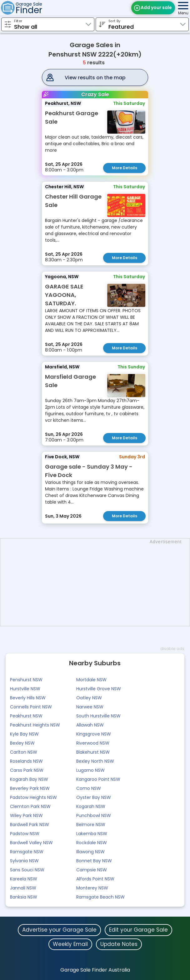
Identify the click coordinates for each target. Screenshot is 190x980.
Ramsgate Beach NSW (100, 897)
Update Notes (119, 944)
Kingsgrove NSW (94, 734)
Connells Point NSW (31, 707)
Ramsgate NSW (27, 852)
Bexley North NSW (95, 761)
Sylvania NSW (24, 861)
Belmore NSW (91, 825)
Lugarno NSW (90, 770)
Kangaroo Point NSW (98, 779)
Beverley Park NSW (30, 788)
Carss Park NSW (27, 770)
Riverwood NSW (93, 743)
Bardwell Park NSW (30, 825)
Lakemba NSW (92, 834)
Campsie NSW (92, 870)
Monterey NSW (92, 888)
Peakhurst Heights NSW (35, 725)
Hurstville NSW (25, 689)
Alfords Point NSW (95, 879)
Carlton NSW (24, 752)
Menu (183, 13)
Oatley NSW (89, 698)
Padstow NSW (25, 834)
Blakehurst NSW (93, 752)
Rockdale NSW (92, 843)
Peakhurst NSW (26, 716)
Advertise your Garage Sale (59, 930)
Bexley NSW (22, 743)
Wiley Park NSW (26, 815)
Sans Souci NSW (27, 870)
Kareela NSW (24, 879)
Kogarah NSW (91, 806)
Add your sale (156, 7)
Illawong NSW (90, 852)
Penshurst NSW (26, 680)
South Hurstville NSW (98, 716)
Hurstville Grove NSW (99, 689)
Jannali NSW (23, 888)
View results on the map (95, 78)
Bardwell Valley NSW (31, 843)
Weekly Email (70, 944)
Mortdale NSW (91, 680)
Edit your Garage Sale (138, 930)
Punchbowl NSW (94, 815)
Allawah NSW (90, 725)
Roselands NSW (26, 761)
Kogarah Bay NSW (29, 779)
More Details (125, 168)
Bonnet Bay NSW (94, 861)
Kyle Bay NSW (24, 734)
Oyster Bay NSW (94, 797)
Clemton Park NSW (30, 806)
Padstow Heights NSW (33, 797)
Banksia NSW (24, 897)
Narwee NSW (90, 707)
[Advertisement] (98, 582)
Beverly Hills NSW (28, 698)
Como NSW (89, 788)
